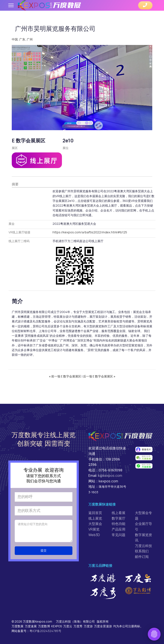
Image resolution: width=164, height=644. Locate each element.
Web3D (94, 532)
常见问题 (119, 532)
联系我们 (142, 548)
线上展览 (95, 515)
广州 (30, 39)
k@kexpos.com (110, 472)
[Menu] (11, 5)
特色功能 (119, 520)
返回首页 (95, 510)
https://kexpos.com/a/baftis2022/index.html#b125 (89, 230)
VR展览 (94, 526)
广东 (22, 39)
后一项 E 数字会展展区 (99, 373)
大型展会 (95, 520)
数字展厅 (119, 515)
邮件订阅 (142, 553)
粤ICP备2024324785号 (45, 628)
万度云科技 (143, 543)
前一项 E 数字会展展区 (65, 373)
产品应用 (119, 526)
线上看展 (119, 510)
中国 (15, 39)
